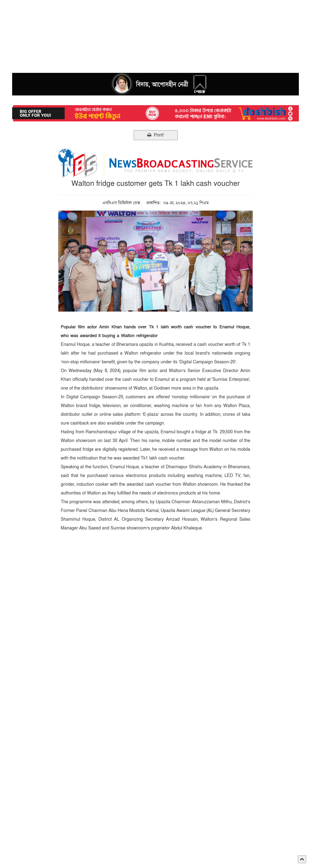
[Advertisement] (146, 34)
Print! (156, 135)
